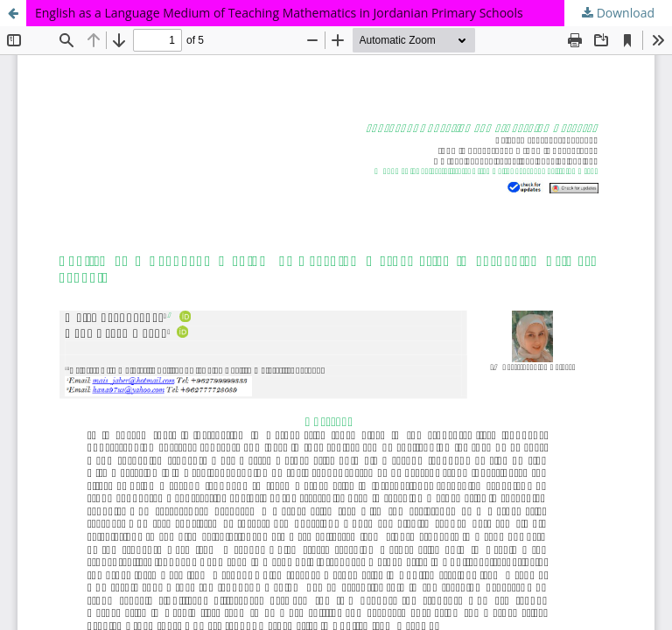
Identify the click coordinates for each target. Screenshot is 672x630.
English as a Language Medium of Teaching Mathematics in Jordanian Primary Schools (279, 13)
